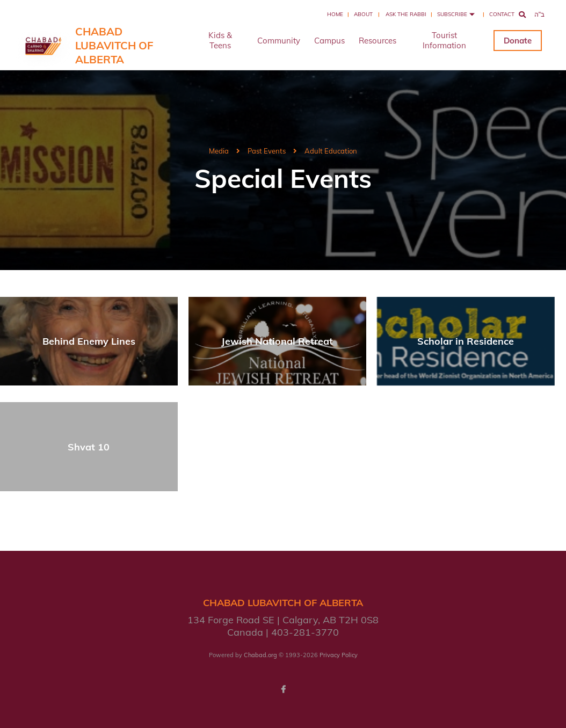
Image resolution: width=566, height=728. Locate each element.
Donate (518, 41)
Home (335, 14)
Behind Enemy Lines (89, 341)
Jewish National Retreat (277, 341)
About (363, 14)
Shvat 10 (89, 447)
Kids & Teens (220, 40)
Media (219, 151)
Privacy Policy (339, 655)
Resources (378, 41)
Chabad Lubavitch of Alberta (114, 45)
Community (279, 41)
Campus (329, 41)
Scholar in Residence (466, 341)
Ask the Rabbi (406, 14)
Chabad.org (260, 655)
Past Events (267, 151)
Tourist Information (444, 40)
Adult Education (331, 151)
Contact (502, 14)
